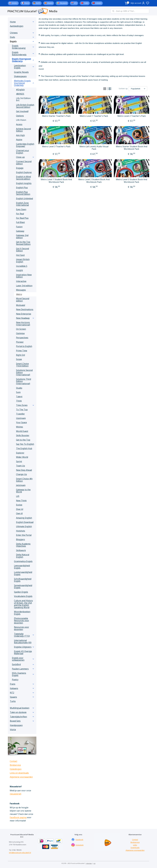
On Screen (21, 329)
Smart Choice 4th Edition (24, 480)
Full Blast (20, 222)
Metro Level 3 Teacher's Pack (56, 147)
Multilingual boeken (22, 708)
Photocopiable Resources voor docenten (22, 621)
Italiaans (63, 3)
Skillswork (21, 550)
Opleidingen (16, 769)
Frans (27, 3)
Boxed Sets (22, 721)
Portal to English (24, 346)
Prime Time (22, 351)
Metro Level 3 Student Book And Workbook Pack (131, 181)
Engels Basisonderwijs (23, 53)
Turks (86, 3)
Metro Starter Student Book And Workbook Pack (131, 148)
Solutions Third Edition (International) (24, 381)
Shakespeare (20, 76)
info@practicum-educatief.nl (20, 853)
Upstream (21, 418)
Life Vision (21, 120)
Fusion (19, 227)
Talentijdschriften (22, 717)
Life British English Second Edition (25, 106)
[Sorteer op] (138, 89)
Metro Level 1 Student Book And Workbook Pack (56, 181)
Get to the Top (23, 440)
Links (135, 845)
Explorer (20, 453)
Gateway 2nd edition (22, 236)
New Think (21, 501)
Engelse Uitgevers (24, 647)
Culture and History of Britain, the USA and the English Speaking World (23, 604)
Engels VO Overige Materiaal (23, 652)
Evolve (19, 505)
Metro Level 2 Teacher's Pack (131, 116)
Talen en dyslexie (22, 712)
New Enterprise (24, 314)
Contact (13, 761)
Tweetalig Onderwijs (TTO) (24, 635)
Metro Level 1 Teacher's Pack (94, 116)
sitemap (89, 863)
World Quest (22, 431)
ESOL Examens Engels (23, 674)
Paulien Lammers (23, 669)
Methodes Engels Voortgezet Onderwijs (24, 83)
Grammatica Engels (23, 561)
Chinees (98, 3)
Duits (38, 3)
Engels (15, 3)
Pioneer (20, 342)
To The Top (22, 410)
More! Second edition (23, 300)
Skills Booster (23, 435)
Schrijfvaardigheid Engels (23, 580)
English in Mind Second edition (23, 178)
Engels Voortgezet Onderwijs (23, 60)
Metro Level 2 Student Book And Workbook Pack (94, 181)
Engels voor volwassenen (23, 659)
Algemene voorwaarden (21, 777)
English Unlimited (24, 198)
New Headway (25, 318)
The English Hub (24, 448)
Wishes (20, 427)
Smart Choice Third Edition (22, 365)
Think (19, 401)
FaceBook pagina (18, 817)
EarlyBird (23, 664)
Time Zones (25, 405)
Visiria (13, 730)
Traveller (20, 414)
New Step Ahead (24, 470)
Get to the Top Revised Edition (23, 243)
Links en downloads (19, 773)
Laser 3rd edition (24, 286)
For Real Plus (22, 218)
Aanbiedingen (17, 26)
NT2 (75, 3)
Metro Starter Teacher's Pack (56, 116)
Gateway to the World (23, 491)
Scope (19, 359)
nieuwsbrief (15, 794)
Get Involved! (22, 111)
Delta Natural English (23, 556)
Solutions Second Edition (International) (24, 372)
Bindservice (15, 765)
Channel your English (23, 152)
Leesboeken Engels (24, 67)
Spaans (50, 3)
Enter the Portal (24, 535)
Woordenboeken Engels (22, 613)
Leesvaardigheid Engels (22, 567)
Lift (18, 496)
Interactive (21, 281)
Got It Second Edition (22, 250)
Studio (19, 388)
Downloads (135, 848)
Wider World (22, 457)
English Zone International (22, 204)
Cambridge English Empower (25, 145)
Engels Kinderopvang (23, 47)
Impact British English (23, 261)
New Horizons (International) (23, 324)
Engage (20, 168)
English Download (25, 522)
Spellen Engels (21, 592)
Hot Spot (20, 255)
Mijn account (138, 3)
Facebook (79, 840)
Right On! (20, 355)
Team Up (20, 466)
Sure (18, 392)
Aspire (19, 140)
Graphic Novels (21, 72)
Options (20, 116)
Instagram (80, 845)
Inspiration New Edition (24, 276)
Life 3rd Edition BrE (23, 99)
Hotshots (21, 531)
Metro (19, 294)
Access (19, 124)
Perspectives (22, 338)
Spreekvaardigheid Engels (23, 587)
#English (20, 90)
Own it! (19, 513)
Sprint (19, 461)
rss (94, 863)
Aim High (20, 135)
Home (22, 22)
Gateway (20, 231)
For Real (20, 214)
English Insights (24, 183)
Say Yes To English (25, 444)
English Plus (22, 188)
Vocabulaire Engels (23, 596)
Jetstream (21, 485)
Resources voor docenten (22, 628)
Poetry (15, 680)
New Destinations (25, 309)
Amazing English (24, 518)
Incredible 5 (22, 266)
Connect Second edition (24, 163)
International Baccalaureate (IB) (23, 641)
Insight (19, 270)
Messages (21, 290)
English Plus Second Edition (23, 193)
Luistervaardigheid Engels (23, 573)
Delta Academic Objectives (23, 545)
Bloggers (20, 539)
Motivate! (21, 305)
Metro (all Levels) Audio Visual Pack (94, 148)
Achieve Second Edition (23, 130)
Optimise (20, 333)
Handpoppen (16, 725)
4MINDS (20, 94)
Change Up (21, 474)
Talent (19, 397)
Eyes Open (21, 209)
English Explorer (24, 172)
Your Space (21, 422)
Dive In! (20, 509)
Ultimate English (24, 526)
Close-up (25, 157)
